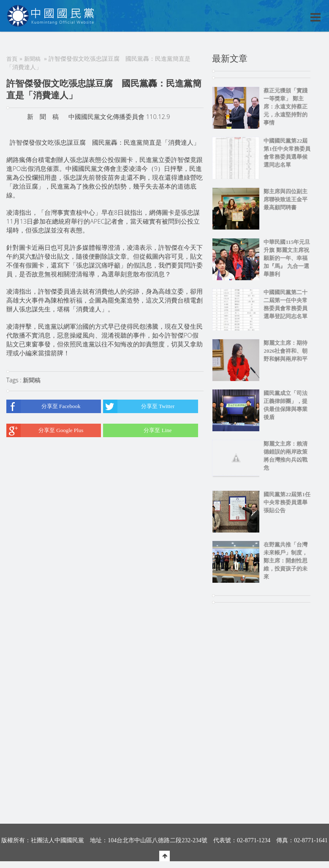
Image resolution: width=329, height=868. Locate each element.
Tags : (15, 380)
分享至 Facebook (44, 406)
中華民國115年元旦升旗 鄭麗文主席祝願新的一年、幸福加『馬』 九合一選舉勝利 (287, 258)
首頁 (12, 59)
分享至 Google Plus (45, 430)
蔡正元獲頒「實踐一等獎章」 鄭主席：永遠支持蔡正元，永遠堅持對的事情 (285, 107)
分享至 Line (137, 430)
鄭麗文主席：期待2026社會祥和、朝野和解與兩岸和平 (285, 351)
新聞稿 (32, 59)
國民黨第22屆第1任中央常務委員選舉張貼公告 (287, 502)
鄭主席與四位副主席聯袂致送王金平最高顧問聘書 (285, 199)
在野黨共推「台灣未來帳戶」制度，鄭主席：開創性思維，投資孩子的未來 (285, 561)
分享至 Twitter (139, 406)
